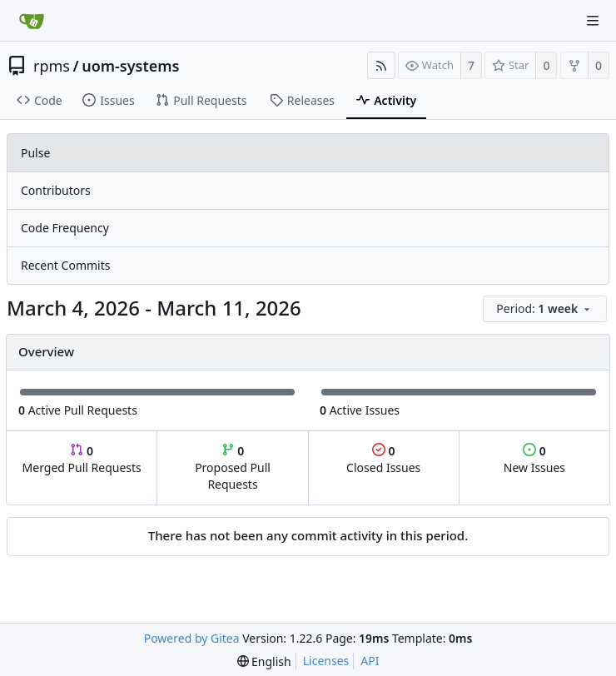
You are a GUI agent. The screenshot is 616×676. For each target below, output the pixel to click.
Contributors (56, 190)
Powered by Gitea (192, 638)
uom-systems (130, 66)
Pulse (35, 153)
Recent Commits (65, 265)
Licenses (326, 661)
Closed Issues (383, 459)
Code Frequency (65, 228)
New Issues (534, 459)
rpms (52, 66)
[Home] (32, 21)
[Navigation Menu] (593, 21)
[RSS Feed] (381, 65)
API (370, 661)
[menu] (546, 309)
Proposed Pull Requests (233, 467)
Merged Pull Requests (82, 459)
